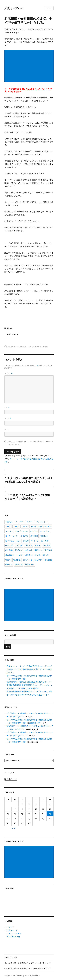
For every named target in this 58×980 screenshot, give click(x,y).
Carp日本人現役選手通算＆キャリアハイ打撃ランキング (27, 963)
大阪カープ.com (14, 8)
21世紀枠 (9, 522)
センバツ (9, 531)
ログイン (10, 927)
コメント (9, 373)
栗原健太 (38, 550)
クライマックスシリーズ (41, 527)
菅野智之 (17, 560)
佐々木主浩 (10, 541)
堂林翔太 (45, 541)
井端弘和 (44, 536)
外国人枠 (9, 546)
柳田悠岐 (29, 550)
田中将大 (29, 555)
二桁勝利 (34, 536)
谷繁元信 (48, 560)
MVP (22, 522)
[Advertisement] (29, 66)
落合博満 (38, 560)
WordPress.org (13, 937)
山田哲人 (29, 546)
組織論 (45, 347)
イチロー (30, 522)
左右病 (38, 546)
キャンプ (25, 527)
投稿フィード (12, 930)
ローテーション (12, 536)
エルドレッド (42, 522)
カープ (16, 527)
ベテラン (34, 531)
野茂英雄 (19, 565)
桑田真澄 (48, 550)
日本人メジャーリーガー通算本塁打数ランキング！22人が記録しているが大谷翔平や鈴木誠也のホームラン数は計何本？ (30, 669)
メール (8, 419)
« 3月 (14, 828)
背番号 (8, 560)
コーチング (32, 347)
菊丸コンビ (28, 560)
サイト (7, 430)
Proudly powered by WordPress (28, 976)
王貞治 (20, 555)
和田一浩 (35, 541)
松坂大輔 (19, 550)
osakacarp (11, 347)
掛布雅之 (46, 546)
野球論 (39, 347)
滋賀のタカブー (36, 723)
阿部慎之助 (30, 565)
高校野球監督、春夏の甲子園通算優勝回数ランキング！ (29, 682)
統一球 (46, 555)
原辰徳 (26, 541)
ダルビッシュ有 (21, 531)
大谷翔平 (19, 546)
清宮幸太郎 (10, 555)
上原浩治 (24, 536)
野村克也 (9, 565)
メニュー (49, 8)
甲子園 (38, 555)
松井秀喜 (9, 550)
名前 (7, 408)
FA (16, 522)
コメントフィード (14, 933)
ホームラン (45, 531)
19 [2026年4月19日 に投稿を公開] (50, 814)
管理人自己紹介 (11, 957)
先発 (19, 541)
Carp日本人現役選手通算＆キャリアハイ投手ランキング (27, 969)
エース (8, 527)
